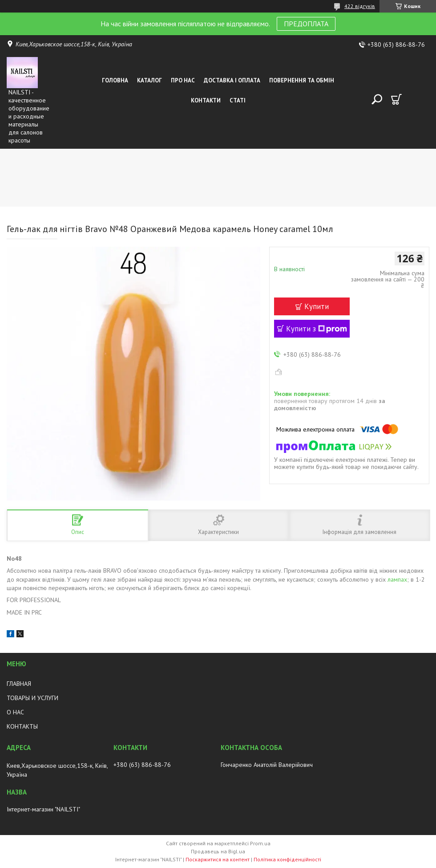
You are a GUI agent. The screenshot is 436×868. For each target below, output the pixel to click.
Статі (238, 100)
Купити (317, 306)
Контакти (206, 100)
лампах (397, 579)
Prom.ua (260, 843)
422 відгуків (360, 6)
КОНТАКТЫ (22, 726)
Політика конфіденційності (287, 859)
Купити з (317, 329)
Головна (115, 80)
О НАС (15, 712)
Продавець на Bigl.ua (218, 851)
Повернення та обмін (302, 80)
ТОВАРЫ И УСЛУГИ (32, 698)
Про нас (183, 80)
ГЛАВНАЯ (19, 684)
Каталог (149, 80)
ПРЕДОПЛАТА (306, 24)
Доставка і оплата (232, 80)
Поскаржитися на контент (218, 859)
